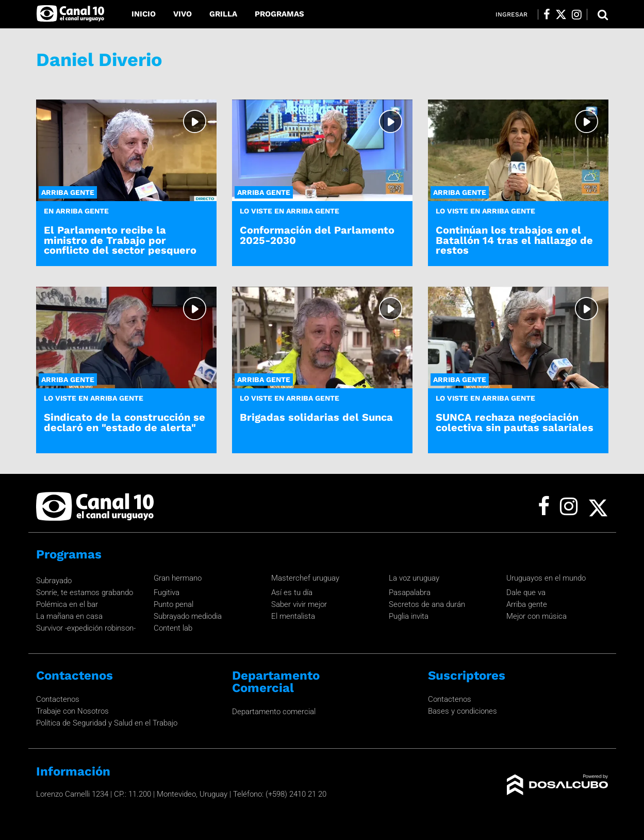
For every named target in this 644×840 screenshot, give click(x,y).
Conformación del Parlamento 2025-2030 (317, 235)
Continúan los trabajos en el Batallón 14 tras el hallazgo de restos (514, 240)
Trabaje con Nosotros (72, 711)
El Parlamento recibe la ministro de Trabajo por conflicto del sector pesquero (120, 240)
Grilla (223, 14)
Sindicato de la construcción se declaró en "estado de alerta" (125, 422)
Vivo (183, 14)
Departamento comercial (274, 712)
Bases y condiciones (463, 711)
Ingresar (511, 14)
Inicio (144, 14)
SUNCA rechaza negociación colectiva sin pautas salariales (515, 422)
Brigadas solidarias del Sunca (316, 417)
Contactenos (58, 699)
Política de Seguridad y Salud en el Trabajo (107, 723)
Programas (279, 14)
